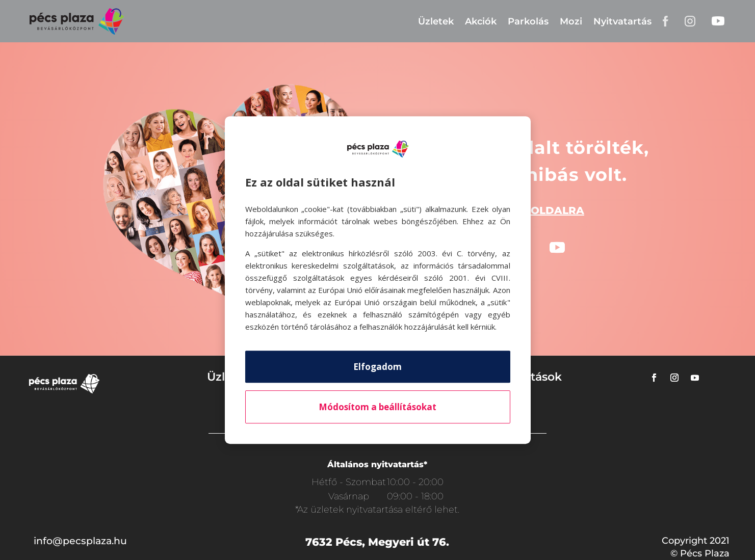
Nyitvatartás (622, 21)
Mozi (571, 21)
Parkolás (528, 21)
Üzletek (436, 21)
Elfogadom (377, 367)
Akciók (481, 21)
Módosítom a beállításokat (377, 407)
